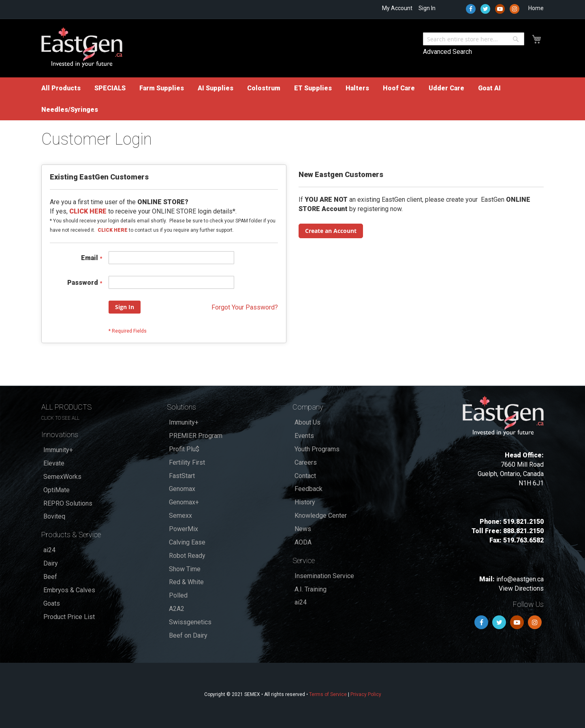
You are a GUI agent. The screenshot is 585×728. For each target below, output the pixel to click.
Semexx (180, 516)
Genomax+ (184, 502)
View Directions (521, 588)
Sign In (427, 8)
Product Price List (69, 617)
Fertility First (187, 462)
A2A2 (177, 609)
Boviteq (54, 516)
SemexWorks (62, 477)
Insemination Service (324, 576)
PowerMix (184, 529)
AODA (303, 542)
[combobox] (474, 39)
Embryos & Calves (69, 590)
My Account (397, 8)
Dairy (51, 563)
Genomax (182, 489)
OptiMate (57, 490)
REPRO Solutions (68, 503)
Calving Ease (187, 542)
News (303, 529)
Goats (52, 603)
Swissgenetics (190, 622)
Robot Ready (187, 556)
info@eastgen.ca (520, 579)
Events (304, 436)
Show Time (185, 569)
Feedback (309, 489)
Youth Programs (317, 449)
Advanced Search (447, 52)
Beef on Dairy (188, 635)
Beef (50, 577)
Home (536, 8)
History (305, 502)
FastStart (182, 476)
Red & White (186, 582)
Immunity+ (58, 450)
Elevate (54, 463)
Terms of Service (328, 694)
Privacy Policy (366, 694)
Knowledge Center (321, 516)
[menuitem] (61, 88)
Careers (306, 462)
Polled (178, 595)
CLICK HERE (113, 230)
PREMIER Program (196, 436)
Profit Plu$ (184, 449)
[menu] (292, 99)
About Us (307, 422)
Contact (305, 476)
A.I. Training (311, 589)
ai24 (49, 550)
